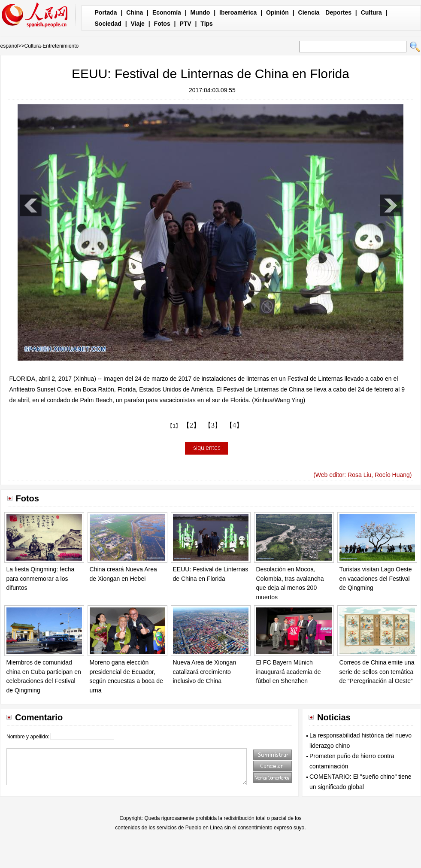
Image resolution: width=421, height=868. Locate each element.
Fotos (162, 24)
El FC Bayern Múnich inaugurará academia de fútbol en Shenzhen (289, 672)
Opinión (277, 12)
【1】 (174, 426)
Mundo (200, 12)
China (135, 12)
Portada (106, 12)
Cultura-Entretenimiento (52, 46)
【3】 (213, 425)
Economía (167, 12)
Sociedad (108, 24)
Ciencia (309, 12)
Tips (207, 24)
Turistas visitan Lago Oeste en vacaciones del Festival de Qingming (376, 578)
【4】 (234, 425)
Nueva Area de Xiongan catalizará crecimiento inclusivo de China (205, 672)
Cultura (371, 12)
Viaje (137, 24)
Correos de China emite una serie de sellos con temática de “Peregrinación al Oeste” (377, 672)
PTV (185, 24)
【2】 (191, 425)
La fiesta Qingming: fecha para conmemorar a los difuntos (41, 578)
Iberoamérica (238, 12)
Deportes (338, 12)
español (9, 46)
